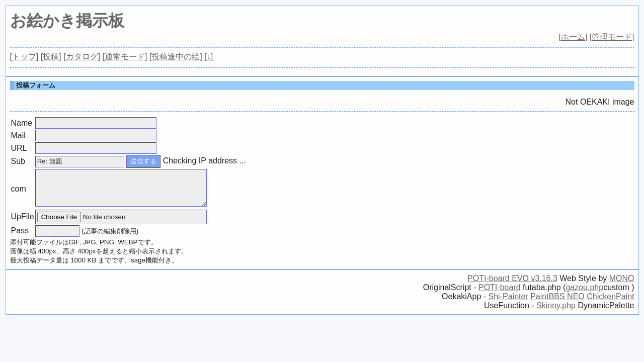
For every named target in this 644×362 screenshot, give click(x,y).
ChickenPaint (610, 296)
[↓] (209, 57)
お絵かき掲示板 (67, 21)
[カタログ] (82, 57)
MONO (622, 278)
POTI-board (500, 287)
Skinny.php (556, 305)
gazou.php (584, 287)
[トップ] (24, 57)
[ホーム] (573, 37)
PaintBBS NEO (557, 296)
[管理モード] (612, 37)
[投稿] (51, 57)
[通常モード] (125, 57)
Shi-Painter (508, 296)
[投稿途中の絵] (176, 57)
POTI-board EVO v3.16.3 (512, 278)
